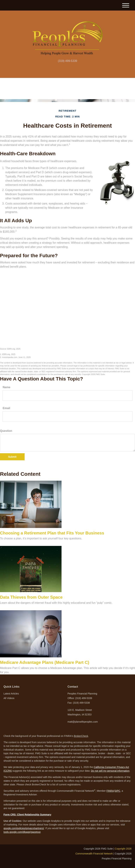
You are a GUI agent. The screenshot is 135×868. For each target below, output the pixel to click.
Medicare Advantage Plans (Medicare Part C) (45, 662)
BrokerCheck (81, 736)
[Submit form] (12, 457)
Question (6, 431)
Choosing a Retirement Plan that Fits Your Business (52, 533)
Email (6, 408)
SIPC (118, 791)
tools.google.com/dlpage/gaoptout (22, 832)
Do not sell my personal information (110, 771)
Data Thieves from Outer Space (31, 597)
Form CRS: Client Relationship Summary (27, 815)
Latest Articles (11, 694)
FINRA (110, 791)
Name (7, 387)
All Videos (9, 698)
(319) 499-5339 (67, 61)
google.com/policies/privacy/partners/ (24, 828)
